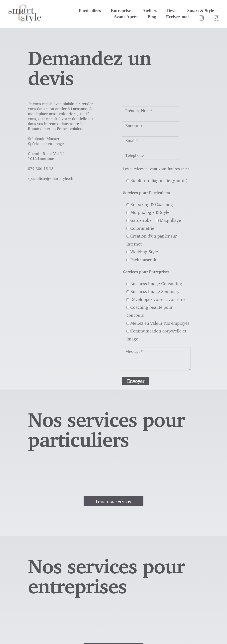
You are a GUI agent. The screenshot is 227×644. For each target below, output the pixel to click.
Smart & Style (201, 10)
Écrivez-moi (177, 17)
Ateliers (150, 10)
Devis (172, 10)
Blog (152, 17)
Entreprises (122, 10)
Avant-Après (126, 17)
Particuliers (90, 10)
